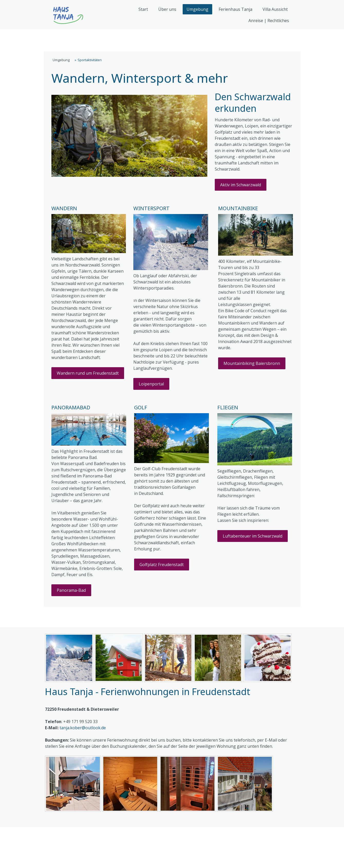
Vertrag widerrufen (70, 844)
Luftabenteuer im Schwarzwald (253, 536)
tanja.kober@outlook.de (83, 728)
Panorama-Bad (71, 590)
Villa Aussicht (275, 9)
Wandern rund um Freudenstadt (88, 373)
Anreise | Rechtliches (269, 21)
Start (143, 9)
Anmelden (289, 859)
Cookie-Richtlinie (130, 836)
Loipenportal (151, 384)
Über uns (167, 9)
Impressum (57, 836)
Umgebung (197, 9)
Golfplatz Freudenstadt (162, 565)
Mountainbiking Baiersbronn (252, 363)
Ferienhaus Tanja (235, 9)
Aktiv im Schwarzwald (241, 185)
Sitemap (165, 836)
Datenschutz (90, 836)
